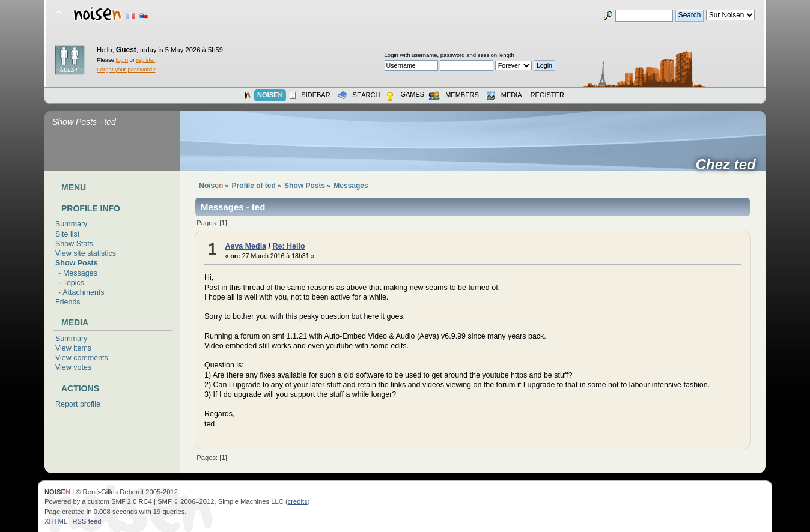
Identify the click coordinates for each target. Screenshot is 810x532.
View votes (73, 367)
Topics (74, 283)
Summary (71, 224)
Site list (67, 234)
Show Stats (74, 244)
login (122, 60)
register (146, 60)
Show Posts (77, 263)
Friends (68, 302)
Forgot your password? (126, 69)
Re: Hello (288, 246)
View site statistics (86, 253)
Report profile (78, 404)
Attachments (83, 292)
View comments (82, 358)
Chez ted (730, 165)
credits (298, 501)
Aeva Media (245, 246)
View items (73, 348)
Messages (80, 273)
